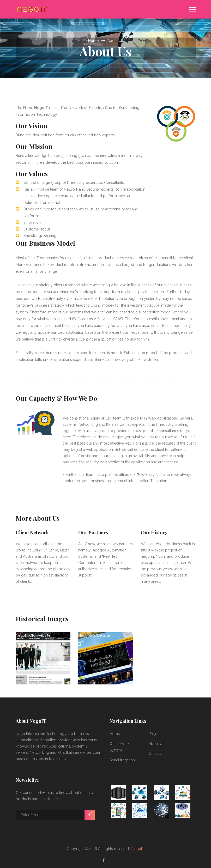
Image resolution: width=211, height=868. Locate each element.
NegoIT (138, 849)
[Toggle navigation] (192, 10)
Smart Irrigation (122, 760)
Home (93, 41)
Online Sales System (120, 747)
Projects (155, 734)
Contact (155, 754)
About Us (115, 41)
